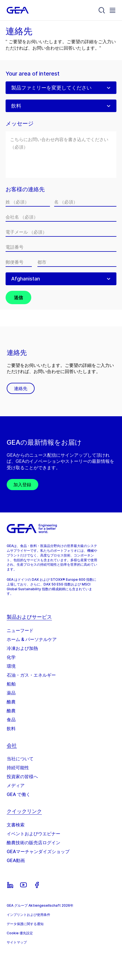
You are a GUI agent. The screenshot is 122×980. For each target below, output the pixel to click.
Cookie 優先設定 (20, 933)
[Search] (102, 10)
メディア (16, 785)
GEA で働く (19, 794)
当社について (20, 759)
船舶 (11, 684)
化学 (11, 657)
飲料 (11, 729)
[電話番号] (61, 247)
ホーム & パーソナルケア (32, 639)
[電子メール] (61, 232)
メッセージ (20, 124)
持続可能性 (18, 768)
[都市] (77, 262)
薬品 (11, 693)
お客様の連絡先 (25, 189)
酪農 (11, 702)
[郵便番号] (19, 262)
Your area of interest (33, 74)
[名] (85, 202)
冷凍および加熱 (22, 648)
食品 (11, 720)
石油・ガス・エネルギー (31, 675)
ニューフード (20, 630)
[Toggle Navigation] (113, 10)
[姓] (28, 202)
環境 (11, 666)
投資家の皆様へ (22, 776)
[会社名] (61, 217)
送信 (18, 297)
